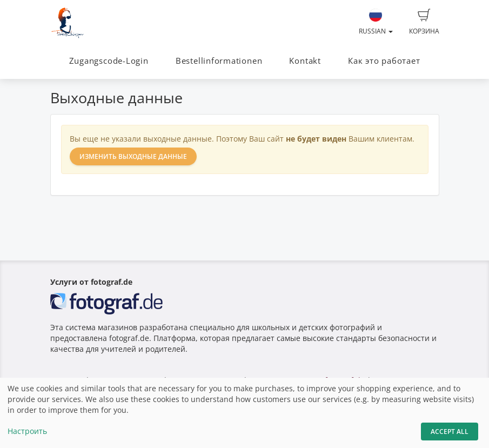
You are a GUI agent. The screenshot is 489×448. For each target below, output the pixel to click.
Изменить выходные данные (133, 156)
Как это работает (384, 61)
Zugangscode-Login (109, 61)
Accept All (450, 432)
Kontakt (305, 61)
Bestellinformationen (219, 61)
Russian (376, 22)
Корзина (424, 22)
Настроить (27, 431)
